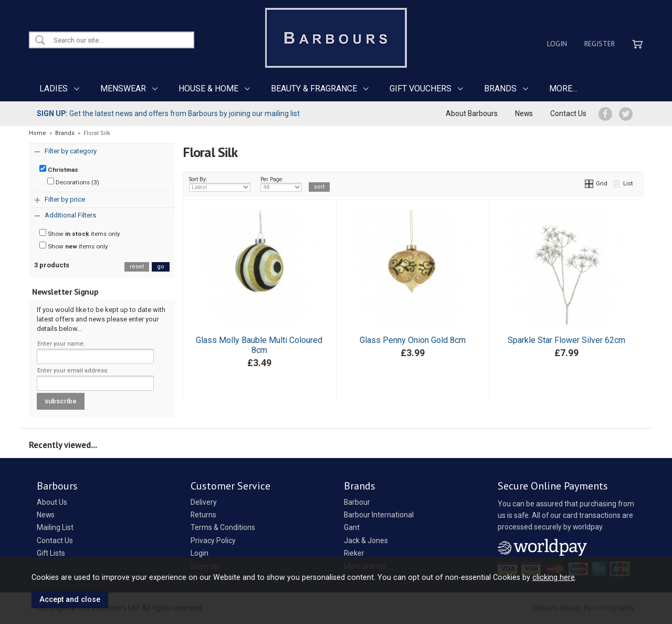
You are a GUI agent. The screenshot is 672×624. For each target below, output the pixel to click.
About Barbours (472, 113)
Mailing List (55, 527)
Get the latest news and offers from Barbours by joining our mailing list (168, 113)
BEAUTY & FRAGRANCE (314, 89)
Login (557, 44)
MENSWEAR (123, 89)
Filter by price (65, 199)
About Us (52, 502)
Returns (203, 515)
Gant (352, 527)
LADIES (54, 89)
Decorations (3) (73, 182)
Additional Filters (70, 215)
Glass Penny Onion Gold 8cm (413, 340)
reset (137, 267)
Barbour (357, 502)
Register (600, 44)
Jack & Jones (366, 540)
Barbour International (379, 515)
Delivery (204, 502)
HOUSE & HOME (208, 89)
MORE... (563, 89)
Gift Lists (51, 553)
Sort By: (220, 184)
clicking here (554, 577)
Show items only (80, 233)
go (161, 267)
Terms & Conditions (223, 527)
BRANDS (500, 89)
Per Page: (281, 184)
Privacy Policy (213, 540)
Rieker (354, 553)
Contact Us (568, 113)
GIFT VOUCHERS (421, 89)
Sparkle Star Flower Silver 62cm (566, 340)
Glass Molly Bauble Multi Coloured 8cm (259, 345)
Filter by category (71, 151)
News (524, 113)
